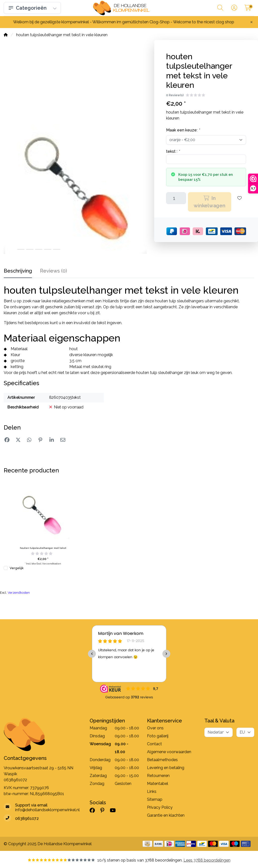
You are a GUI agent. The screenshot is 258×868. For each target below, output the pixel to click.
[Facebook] (94, 810)
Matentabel (158, 784)
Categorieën (32, 8)
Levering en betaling (166, 768)
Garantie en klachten (166, 815)
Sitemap (155, 799)
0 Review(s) (175, 95)
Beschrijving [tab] (18, 271)
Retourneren (158, 776)
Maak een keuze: (183, 130)
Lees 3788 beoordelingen (207, 860)
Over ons (155, 728)
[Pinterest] (104, 810)
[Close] (251, 22)
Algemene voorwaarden (169, 752)
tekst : (173, 151)
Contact (154, 744)
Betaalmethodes (162, 760)
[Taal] (219, 732)
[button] (220, 9)
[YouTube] (115, 810)
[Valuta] (245, 732)
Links (152, 791)
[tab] (54, 272)
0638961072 (15, 780)
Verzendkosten (52, 564)
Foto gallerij (158, 736)
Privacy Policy (160, 807)
